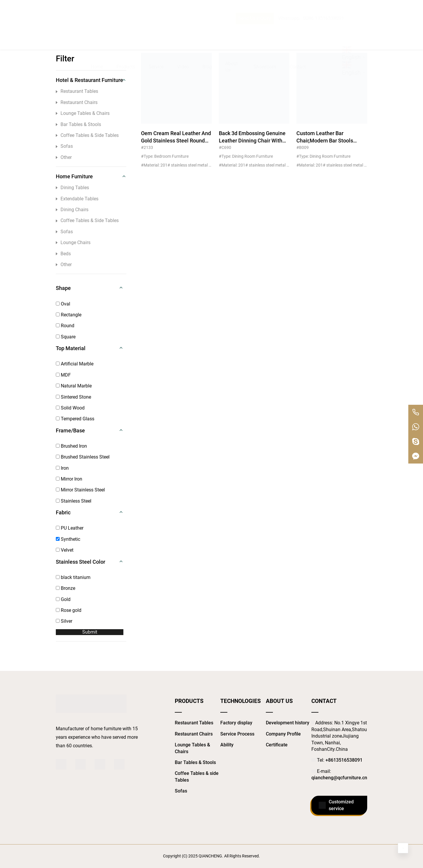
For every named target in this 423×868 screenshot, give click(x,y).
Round (65, 326)
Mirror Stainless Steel (80, 490)
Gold (63, 599)
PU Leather (70, 528)
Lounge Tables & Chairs (83, 113)
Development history (288, 723)
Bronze (66, 588)
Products (126, 31)
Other (64, 157)
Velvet (65, 550)
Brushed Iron (71, 446)
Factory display (236, 723)
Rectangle (69, 315)
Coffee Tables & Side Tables (87, 135)
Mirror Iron (69, 479)
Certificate (277, 745)
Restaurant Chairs (77, 102)
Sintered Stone (73, 397)
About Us (231, 31)
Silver (64, 621)
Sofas (64, 146)
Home (97, 31)
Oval (63, 304)
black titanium (73, 577)
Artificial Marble (75, 364)
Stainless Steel (74, 501)
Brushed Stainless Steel (83, 457)
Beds (63, 254)
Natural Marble (74, 386)
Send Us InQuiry (255, 7)
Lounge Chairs (73, 242)
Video (183, 31)
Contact (298, 31)
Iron (62, 468)
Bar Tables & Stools (78, 124)
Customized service (336, 805)
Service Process (237, 734)
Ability (227, 745)
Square (66, 337)
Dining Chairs (72, 210)
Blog (207, 31)
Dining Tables (72, 188)
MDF (63, 375)
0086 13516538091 (324, 7)
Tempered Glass (75, 419)
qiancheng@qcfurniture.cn (339, 778)
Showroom (265, 31)
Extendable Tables (77, 199)
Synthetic (68, 539)
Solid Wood (70, 408)
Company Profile (283, 734)
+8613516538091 (344, 760)
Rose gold (69, 610)
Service (156, 31)
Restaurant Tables (77, 91)
